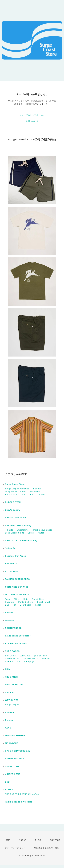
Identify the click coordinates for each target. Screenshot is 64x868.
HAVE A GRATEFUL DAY (18, 751)
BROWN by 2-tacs (14, 759)
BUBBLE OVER (13, 502)
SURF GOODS (12, 651)
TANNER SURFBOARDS (17, 579)
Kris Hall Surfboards (16, 644)
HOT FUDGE (12, 571)
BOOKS (9, 790)
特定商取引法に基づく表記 (47, 848)
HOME (7, 840)
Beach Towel (44, 602)
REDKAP (10, 712)
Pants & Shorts (26, 602)
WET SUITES (12, 700)
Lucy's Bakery (13, 510)
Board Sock (26, 605)
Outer (24, 495)
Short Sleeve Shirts (42, 530)
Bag (7, 605)
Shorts (42, 495)
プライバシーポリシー (15, 848)
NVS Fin (9, 692)
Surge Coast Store (15, 484)
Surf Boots (10, 656)
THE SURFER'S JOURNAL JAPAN (22, 794)
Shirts (17, 599)
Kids (32, 495)
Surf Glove (25, 656)
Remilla (9, 613)
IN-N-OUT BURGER (15, 736)
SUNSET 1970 (12, 766)
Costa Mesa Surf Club (17, 587)
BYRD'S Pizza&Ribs (16, 518)
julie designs (40, 656)
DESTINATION (31, 659)
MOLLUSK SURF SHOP (17, 595)
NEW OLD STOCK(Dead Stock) (21, 541)
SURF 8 (9, 662)
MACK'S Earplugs (26, 662)
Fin (15, 605)
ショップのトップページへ (32, 115)
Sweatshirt (35, 492)
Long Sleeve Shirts (15, 533)
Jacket (31, 533)
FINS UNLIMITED (14, 685)
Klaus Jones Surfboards (18, 636)
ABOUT (23, 840)
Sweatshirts (23, 530)
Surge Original (12, 705)
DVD (7, 782)
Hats (26, 599)
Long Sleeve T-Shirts (16, 492)
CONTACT (55, 840)
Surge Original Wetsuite (17, 489)
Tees (7, 599)
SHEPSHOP (11, 564)
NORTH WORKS (13, 628)
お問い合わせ (32, 121)
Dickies (9, 720)
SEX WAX (47, 659)
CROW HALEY (12, 659)
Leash (38, 605)
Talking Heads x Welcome (19, 802)
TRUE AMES (11, 677)
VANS (8, 728)
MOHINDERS (12, 743)
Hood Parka (11, 495)
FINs (8, 669)
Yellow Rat (11, 548)
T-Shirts (37, 489)
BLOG (38, 840)
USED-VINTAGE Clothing (18, 525)
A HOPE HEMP (13, 774)
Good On (10, 620)
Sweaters (10, 602)
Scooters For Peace (16, 556)
